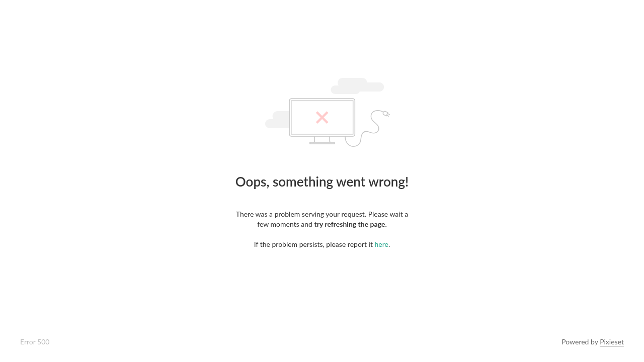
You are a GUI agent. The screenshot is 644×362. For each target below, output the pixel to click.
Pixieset (612, 342)
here (382, 244)
